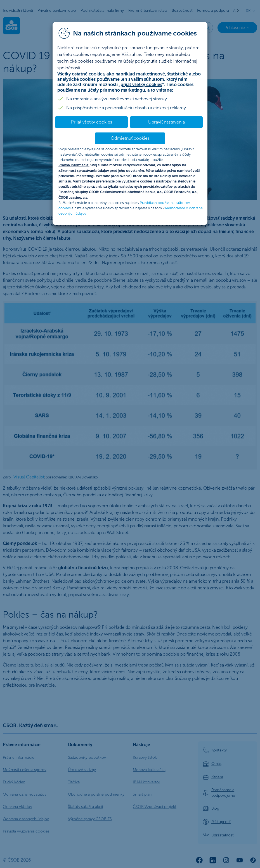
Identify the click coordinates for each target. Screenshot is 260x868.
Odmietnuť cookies (130, 138)
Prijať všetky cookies (92, 122)
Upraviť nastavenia (166, 122)
